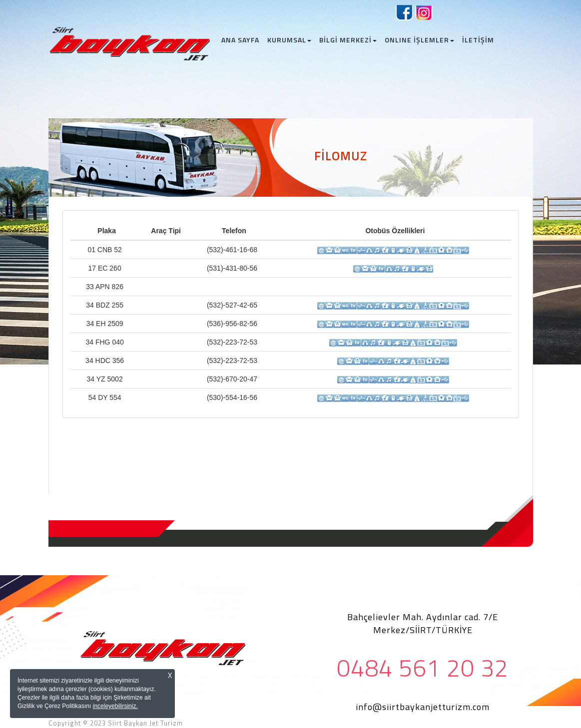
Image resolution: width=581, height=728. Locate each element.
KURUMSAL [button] (289, 40)
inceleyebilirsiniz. (115, 706)
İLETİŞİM (478, 40)
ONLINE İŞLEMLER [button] (419, 40)
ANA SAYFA (242, 40)
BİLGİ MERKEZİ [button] (348, 40)
